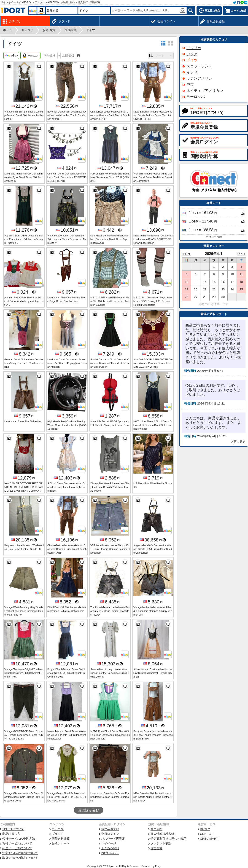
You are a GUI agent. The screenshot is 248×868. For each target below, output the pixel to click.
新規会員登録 (110, 829)
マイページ (109, 843)
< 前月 (186, 254)
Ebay (158, 866)
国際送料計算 (61, 839)
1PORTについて (13, 829)
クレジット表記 (161, 843)
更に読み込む (89, 810)
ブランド (58, 834)
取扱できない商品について (20, 858)
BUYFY (205, 829)
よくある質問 (110, 848)
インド (192, 72)
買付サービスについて (17, 843)
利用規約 (156, 829)
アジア (192, 54)
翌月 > (241, 254)
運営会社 (156, 848)
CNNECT (206, 834)
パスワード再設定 (113, 839)
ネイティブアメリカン (205, 91)
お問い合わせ (110, 853)
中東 (190, 84)
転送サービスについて (17, 848)
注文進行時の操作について (20, 853)
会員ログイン (110, 834)
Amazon (30, 56)
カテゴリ (58, 829)
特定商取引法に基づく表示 (168, 839)
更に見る (240, 442)
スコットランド (199, 66)
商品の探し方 (11, 834)
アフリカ (194, 48)
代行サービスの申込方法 (19, 839)
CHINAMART (209, 839)
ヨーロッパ (196, 97)
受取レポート (61, 843)
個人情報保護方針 (162, 834)
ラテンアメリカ (199, 78)
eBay (11, 56)
